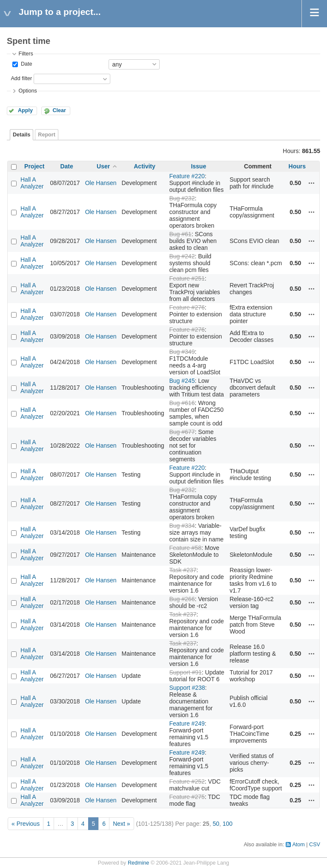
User (103, 166)
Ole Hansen (101, 183)
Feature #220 (187, 176)
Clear (59, 110)
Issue (198, 166)
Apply (25, 110)
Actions (312, 183)
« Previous (26, 824)
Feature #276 (187, 307)
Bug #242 (182, 256)
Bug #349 (182, 352)
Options (27, 91)
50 (216, 824)
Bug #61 (180, 234)
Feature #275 (187, 797)
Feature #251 (187, 278)
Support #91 (185, 672)
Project (34, 166)
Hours (297, 166)
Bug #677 (182, 432)
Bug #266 (182, 599)
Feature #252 (187, 781)
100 (228, 824)
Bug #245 (182, 381)
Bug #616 (182, 403)
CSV (315, 845)
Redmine (138, 863)
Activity (145, 166)
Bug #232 (182, 198)
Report (47, 135)
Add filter (21, 78)
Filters (26, 54)
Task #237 (183, 570)
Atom (298, 845)
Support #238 (187, 688)
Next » (121, 824)
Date (26, 64)
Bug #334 (182, 526)
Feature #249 (187, 723)
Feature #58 (185, 548)
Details (22, 135)
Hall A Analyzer (32, 183)
